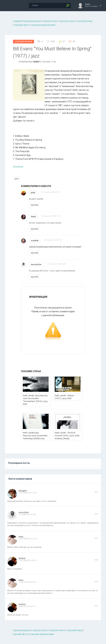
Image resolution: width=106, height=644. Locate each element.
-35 (74, 42)
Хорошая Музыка (23, 42)
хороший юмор (85, 21)
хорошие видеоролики (43, 25)
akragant (23, 491)
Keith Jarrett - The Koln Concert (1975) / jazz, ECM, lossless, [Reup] (67, 436)
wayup (36, 62)
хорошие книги (67, 21)
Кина (21, 537)
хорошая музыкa (32, 21)
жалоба (35, 205)
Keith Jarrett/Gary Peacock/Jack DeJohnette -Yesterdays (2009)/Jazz (36, 436)
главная (17, 21)
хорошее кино (50, 21)
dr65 (33, 193)
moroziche (36, 264)
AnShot (22, 558)
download (18, 167)
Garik (33, 217)
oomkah (35, 241)
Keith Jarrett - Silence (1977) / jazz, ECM (64, 397)
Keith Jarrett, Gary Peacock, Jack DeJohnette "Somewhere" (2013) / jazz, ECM (35, 400)
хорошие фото (22, 25)
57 (64, 42)
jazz (17, 179)
